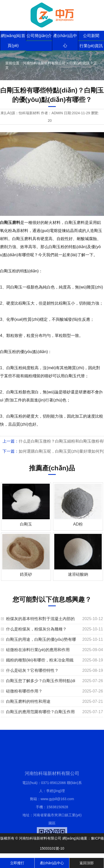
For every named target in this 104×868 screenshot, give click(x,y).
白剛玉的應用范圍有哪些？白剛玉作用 (40, 712)
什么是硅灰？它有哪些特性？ (32, 670)
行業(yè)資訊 (91, 46)
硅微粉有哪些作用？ (24, 691)
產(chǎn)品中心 (65, 41)
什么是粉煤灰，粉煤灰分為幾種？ (36, 629)
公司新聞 (91, 36)
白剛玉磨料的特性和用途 (28, 701)
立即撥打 (17, 863)
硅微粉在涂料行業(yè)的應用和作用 (38, 650)
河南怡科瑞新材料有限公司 (44, 63)
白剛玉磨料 (10, 223)
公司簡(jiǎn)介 (39, 36)
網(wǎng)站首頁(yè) (13, 41)
